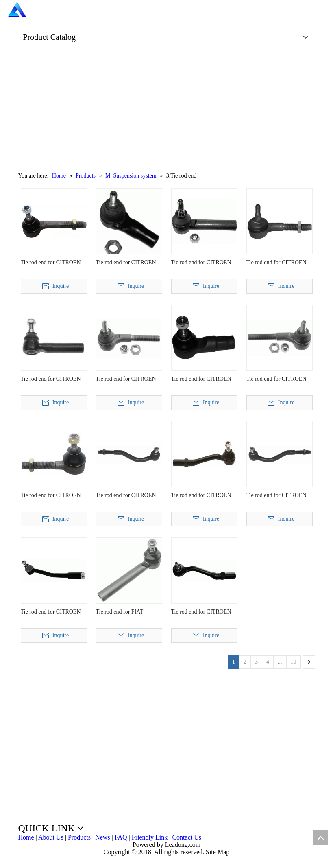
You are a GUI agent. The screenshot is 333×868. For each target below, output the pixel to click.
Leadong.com (182, 845)
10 (294, 662)
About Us (51, 837)
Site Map (218, 852)
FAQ (121, 837)
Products (79, 837)
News (102, 837)
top (320, 837)
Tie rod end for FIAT (120, 612)
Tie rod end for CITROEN (51, 262)
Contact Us (187, 837)
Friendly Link (150, 837)
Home (26, 837)
